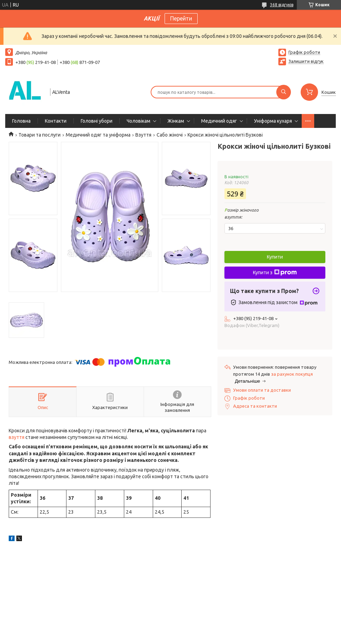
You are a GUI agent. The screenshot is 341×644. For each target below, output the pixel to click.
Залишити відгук (306, 61)
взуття (17, 437)
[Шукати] (284, 92)
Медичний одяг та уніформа (98, 135)
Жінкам (176, 121)
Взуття (143, 135)
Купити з (275, 272)
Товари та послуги (39, 135)
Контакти (56, 121)
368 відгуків (282, 5)
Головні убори (97, 121)
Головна (21, 121)
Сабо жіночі (170, 135)
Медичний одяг (219, 121)
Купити (275, 257)
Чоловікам (138, 121)
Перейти (181, 18)
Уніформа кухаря (273, 121)
